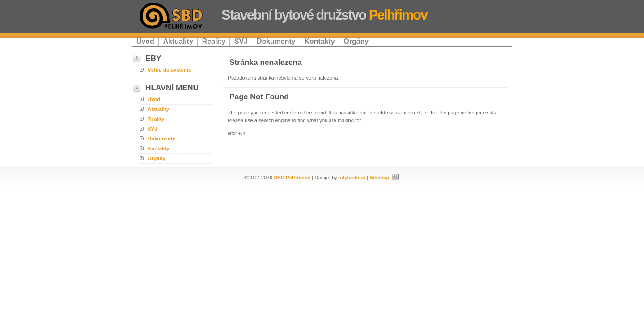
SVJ (241, 41)
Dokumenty (276, 41)
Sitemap (379, 178)
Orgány (356, 41)
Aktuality (178, 41)
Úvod (145, 41)
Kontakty (320, 41)
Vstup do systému (169, 70)
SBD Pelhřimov (292, 178)
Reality (214, 41)
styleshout (353, 178)
